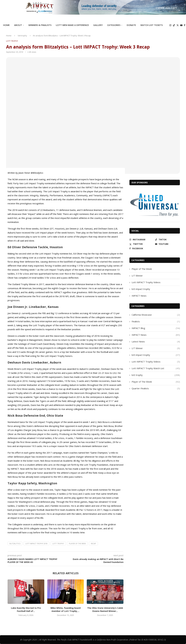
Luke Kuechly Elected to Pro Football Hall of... (26, 609)
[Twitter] (178, 25)
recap (93, 543)
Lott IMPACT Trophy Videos (146, 282)
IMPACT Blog (156, 328)
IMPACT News (139, 296)
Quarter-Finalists (156, 388)
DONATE (131, 25)
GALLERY (98, 25)
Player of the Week (77, 543)
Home (6, 25)
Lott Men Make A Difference (72, 25)
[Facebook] (185, 25)
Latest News (156, 342)
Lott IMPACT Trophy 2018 (36, 543)
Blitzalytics (15, 543)
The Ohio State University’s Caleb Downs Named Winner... (105, 609)
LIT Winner (137, 276)
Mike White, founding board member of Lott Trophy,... (66, 609)
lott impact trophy (141, 289)
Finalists (156, 321)
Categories (114, 25)
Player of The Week (142, 269)
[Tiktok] (174, 25)
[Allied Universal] (155, 205)
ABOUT (18, 25)
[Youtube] (181, 25)
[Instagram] (170, 25)
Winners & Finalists (40, 25)
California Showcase (156, 315)
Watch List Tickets (152, 25)
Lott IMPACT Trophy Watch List (156, 368)
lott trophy (22, 36)
